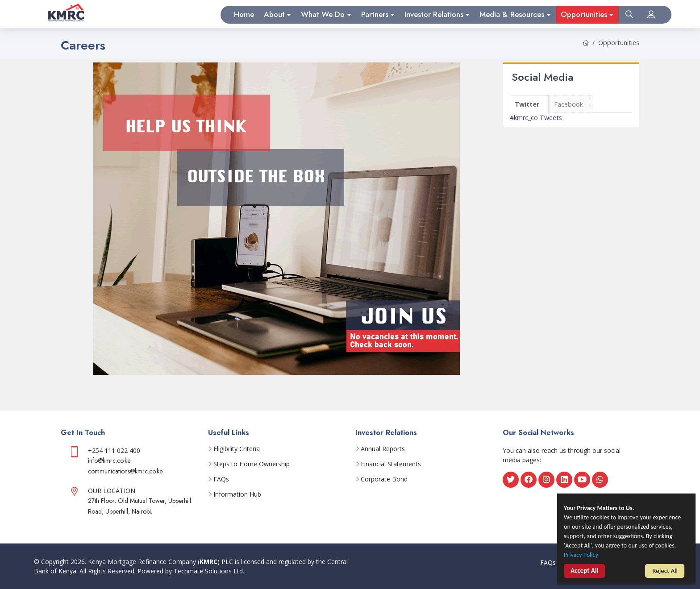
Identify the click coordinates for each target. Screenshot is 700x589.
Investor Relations (434, 14)
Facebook (569, 104)
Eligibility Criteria (237, 449)
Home (244, 14)
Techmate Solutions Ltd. (209, 571)
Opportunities (584, 14)
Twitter (527, 104)
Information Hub (237, 494)
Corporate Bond (384, 479)
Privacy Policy (582, 557)
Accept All (584, 573)
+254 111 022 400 (114, 450)
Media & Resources (512, 14)
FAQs (221, 479)
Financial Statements (391, 464)
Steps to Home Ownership (252, 464)
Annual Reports (383, 449)
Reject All (665, 572)
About (274, 14)
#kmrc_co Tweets (536, 118)
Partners (375, 14)
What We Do (323, 14)
